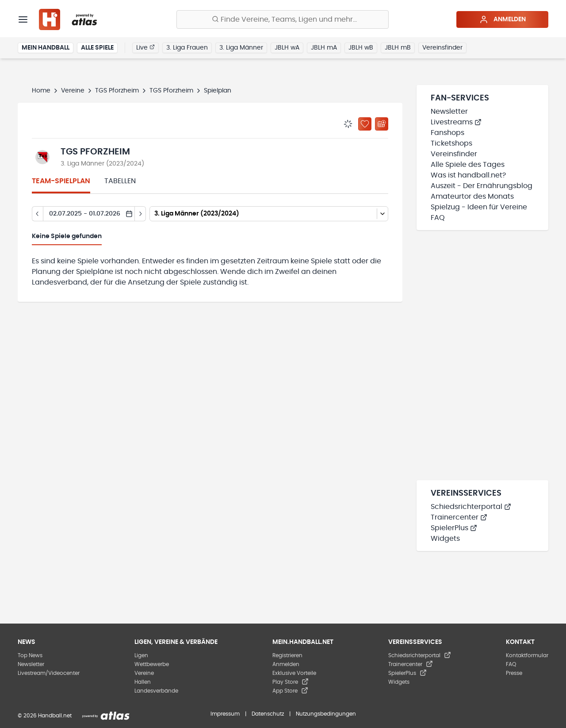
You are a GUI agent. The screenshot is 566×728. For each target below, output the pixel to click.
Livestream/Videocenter (49, 673)
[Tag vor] (140, 214)
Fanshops (447, 133)
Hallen (143, 682)
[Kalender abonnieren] (382, 124)
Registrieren (287, 655)
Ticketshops (451, 143)
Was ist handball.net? (468, 175)
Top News (30, 655)
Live (145, 47)
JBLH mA (324, 48)
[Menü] (23, 19)
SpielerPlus (454, 528)
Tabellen (120, 181)
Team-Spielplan (61, 181)
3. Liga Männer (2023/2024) (102, 164)
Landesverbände (156, 691)
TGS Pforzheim (117, 91)
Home (41, 91)
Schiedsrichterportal (471, 507)
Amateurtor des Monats (472, 196)
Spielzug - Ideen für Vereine (479, 207)
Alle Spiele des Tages (468, 165)
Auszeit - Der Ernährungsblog (482, 186)
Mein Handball (46, 48)
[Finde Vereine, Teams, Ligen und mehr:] (283, 19)
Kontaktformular (527, 655)
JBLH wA (287, 48)
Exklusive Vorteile (294, 673)
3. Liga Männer (241, 48)
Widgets (445, 539)
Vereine (73, 91)
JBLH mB (398, 48)
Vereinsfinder (442, 48)
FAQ (438, 218)
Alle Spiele (97, 48)
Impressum (225, 714)
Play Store (291, 682)
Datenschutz (268, 714)
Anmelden (503, 19)
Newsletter (449, 112)
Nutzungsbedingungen (326, 714)
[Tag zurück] (37, 214)
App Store (290, 691)
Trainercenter (459, 517)
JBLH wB (361, 48)
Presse (514, 673)
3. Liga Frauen (187, 48)
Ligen (141, 655)
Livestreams (456, 122)
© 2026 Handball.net (45, 716)
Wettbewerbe (152, 664)
